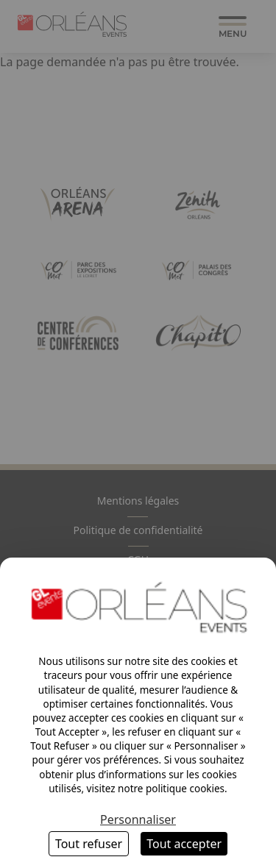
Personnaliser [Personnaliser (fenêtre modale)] (138, 819)
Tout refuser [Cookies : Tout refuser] (89, 844)
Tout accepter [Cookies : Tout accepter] (184, 844)
